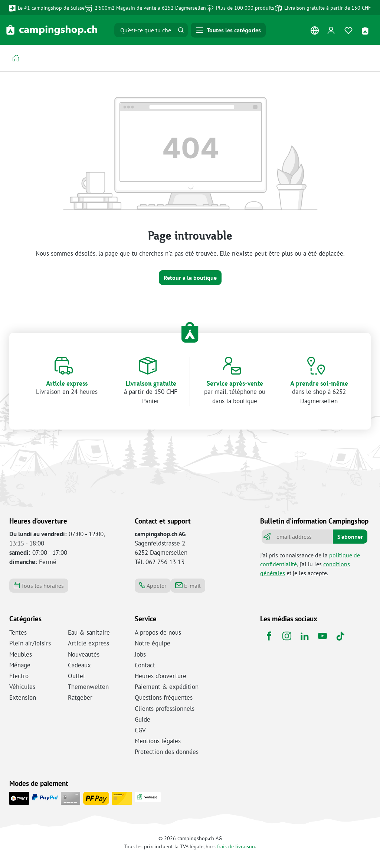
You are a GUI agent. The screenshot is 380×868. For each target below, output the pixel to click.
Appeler (153, 586)
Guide (142, 719)
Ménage (20, 665)
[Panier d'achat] (366, 30)
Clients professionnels (165, 709)
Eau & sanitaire (89, 632)
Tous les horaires (39, 586)
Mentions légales (158, 741)
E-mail (188, 586)
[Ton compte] (331, 30)
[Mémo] (349, 30)
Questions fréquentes (164, 697)
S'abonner (350, 537)
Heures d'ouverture (160, 676)
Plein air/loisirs (30, 643)
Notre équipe (153, 643)
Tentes (18, 632)
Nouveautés (84, 654)
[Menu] (228, 30)
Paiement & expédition (167, 687)
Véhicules (22, 687)
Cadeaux (79, 665)
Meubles (21, 654)
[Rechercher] (181, 30)
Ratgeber (80, 697)
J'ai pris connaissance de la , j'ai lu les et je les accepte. (310, 564)
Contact (145, 665)
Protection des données (167, 752)
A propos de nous (158, 632)
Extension (23, 697)
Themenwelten (88, 687)
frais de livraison (236, 846)
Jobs (140, 654)
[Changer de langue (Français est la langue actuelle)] (315, 32)
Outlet (77, 676)
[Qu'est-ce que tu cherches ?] (144, 30)
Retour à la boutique (190, 278)
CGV (140, 730)
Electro (19, 676)
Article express (89, 643)
